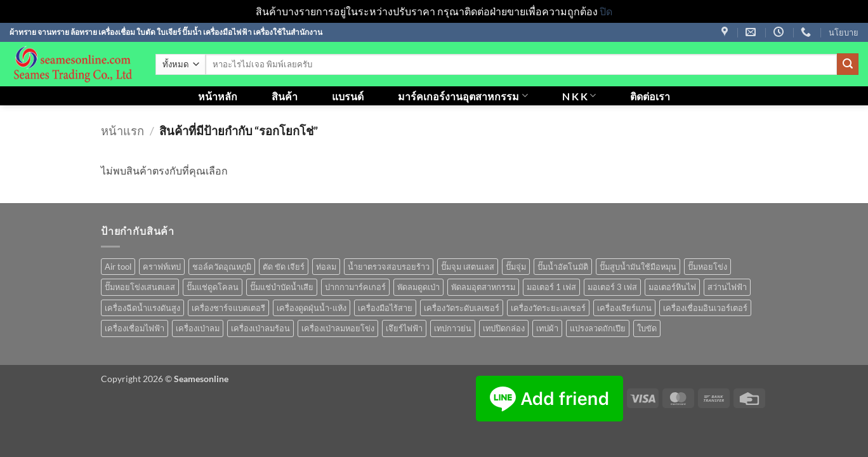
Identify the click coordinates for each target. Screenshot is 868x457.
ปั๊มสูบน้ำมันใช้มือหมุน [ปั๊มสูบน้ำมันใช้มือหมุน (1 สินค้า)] (638, 267)
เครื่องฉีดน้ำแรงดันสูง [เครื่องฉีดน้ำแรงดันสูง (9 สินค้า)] (142, 308)
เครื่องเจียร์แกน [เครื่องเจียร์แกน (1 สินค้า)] (624, 308)
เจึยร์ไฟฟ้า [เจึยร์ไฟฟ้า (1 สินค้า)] (404, 328)
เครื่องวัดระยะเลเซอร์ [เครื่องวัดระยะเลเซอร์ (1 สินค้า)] (548, 308)
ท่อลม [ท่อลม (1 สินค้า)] (326, 267)
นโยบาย (844, 32)
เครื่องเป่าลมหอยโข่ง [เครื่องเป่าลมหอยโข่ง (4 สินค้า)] (338, 328)
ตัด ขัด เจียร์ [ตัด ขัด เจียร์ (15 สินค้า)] (284, 267)
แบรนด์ (348, 96)
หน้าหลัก (218, 96)
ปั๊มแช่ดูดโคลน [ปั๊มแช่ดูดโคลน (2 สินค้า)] (213, 287)
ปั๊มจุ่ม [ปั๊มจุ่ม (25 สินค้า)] (516, 267)
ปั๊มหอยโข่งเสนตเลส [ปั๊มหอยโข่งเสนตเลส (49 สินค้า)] (140, 287)
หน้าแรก (122, 131)
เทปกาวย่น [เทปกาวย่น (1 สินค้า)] (453, 328)
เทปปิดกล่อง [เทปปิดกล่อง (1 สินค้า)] (504, 328)
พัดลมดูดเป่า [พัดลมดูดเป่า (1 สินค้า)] (418, 287)
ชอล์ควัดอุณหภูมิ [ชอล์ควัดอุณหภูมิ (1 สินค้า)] (222, 267)
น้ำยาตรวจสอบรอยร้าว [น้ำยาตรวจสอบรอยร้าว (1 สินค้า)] (389, 267)
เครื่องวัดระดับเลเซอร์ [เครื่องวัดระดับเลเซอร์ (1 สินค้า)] (462, 308)
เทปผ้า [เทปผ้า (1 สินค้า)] (547, 328)
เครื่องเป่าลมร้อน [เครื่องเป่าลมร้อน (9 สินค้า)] (260, 328)
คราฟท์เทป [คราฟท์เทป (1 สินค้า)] (162, 267)
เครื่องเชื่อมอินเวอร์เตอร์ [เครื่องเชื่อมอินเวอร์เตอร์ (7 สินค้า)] (705, 308)
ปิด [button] (606, 11)
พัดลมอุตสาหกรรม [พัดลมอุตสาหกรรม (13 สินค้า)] (483, 287)
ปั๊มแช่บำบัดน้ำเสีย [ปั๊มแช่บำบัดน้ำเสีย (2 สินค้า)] (282, 287)
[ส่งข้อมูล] (848, 64)
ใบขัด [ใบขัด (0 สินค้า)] (647, 328)
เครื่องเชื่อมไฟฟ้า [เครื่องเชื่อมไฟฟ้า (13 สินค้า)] (135, 328)
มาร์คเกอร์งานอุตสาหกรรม (463, 96)
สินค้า (285, 96)
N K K (579, 96)
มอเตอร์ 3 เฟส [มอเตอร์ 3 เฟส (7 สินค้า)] (612, 287)
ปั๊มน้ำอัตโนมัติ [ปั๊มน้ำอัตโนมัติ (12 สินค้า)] (563, 267)
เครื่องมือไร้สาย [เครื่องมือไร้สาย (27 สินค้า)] (385, 308)
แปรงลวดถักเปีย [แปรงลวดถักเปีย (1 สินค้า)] (598, 328)
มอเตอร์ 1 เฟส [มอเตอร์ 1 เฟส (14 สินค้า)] (551, 287)
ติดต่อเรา (650, 96)
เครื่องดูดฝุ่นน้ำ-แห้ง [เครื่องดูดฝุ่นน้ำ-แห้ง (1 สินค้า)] (312, 308)
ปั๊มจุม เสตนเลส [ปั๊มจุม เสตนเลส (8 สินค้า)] (468, 267)
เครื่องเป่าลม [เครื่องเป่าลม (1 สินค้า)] (198, 328)
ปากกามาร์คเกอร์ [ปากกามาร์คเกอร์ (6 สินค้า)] (355, 287)
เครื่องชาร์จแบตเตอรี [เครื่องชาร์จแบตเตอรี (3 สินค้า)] (228, 308)
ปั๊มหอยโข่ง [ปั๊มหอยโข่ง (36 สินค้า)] (707, 267)
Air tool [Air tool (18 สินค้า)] (118, 267)
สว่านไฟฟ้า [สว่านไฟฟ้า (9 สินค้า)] (727, 287)
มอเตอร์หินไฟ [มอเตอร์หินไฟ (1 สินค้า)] (672, 287)
